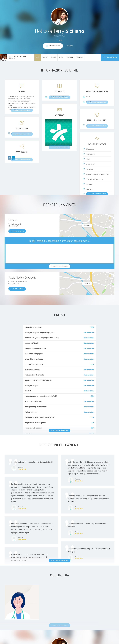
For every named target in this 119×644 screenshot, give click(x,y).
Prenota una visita (110, 57)
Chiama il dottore (17, 231)
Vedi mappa (87, 225)
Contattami (70, 46)
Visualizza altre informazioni (97, 194)
